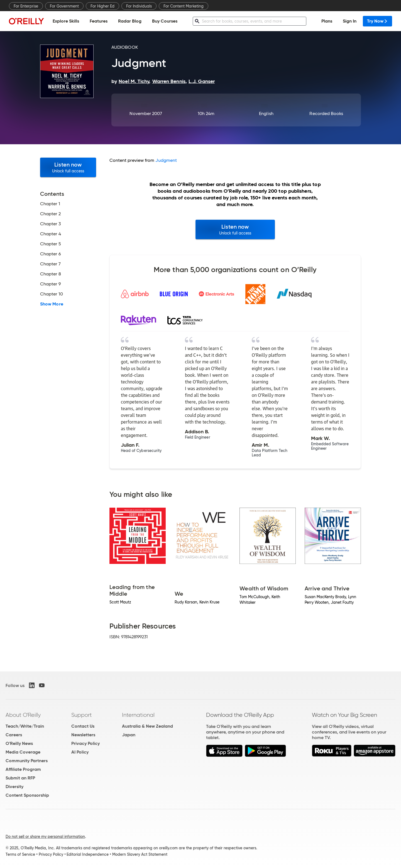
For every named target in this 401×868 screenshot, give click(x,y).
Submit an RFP (20, 778)
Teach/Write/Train (25, 726)
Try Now (377, 21)
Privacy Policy (85, 743)
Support (82, 715)
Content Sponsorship (27, 795)
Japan (129, 735)
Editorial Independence (88, 854)
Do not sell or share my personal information (45, 837)
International (138, 715)
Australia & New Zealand (147, 726)
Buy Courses (165, 21)
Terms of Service (20, 854)
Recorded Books (326, 113)
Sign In (350, 21)
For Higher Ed (102, 6)
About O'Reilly (23, 715)
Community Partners (27, 761)
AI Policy (80, 752)
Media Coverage (23, 752)
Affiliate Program (23, 769)
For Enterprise (26, 6)
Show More (52, 304)
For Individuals (139, 6)
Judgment (166, 160)
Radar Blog (130, 21)
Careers (14, 735)
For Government (64, 6)
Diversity (14, 787)
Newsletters (83, 735)
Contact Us (83, 726)
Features (99, 21)
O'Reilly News (19, 743)
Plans (327, 21)
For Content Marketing (184, 6)
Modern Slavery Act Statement (140, 854)
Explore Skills (66, 21)
